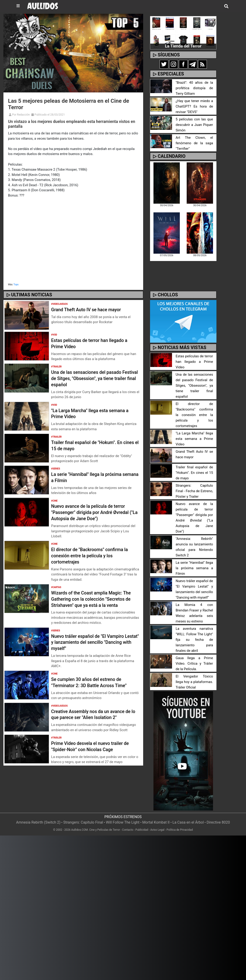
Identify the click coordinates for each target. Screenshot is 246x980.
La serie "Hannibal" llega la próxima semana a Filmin (194, 552)
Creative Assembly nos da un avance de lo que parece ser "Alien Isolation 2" (95, 720)
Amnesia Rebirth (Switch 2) (38, 806)
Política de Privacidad (180, 813)
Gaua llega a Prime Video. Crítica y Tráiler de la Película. (194, 647)
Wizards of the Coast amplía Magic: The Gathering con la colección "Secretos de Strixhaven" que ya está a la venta (95, 602)
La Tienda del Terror (183, 46)
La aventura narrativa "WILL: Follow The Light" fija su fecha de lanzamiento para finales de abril (194, 623)
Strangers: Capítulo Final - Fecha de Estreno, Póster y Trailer (194, 480)
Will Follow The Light (123, 806)
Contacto (128, 813)
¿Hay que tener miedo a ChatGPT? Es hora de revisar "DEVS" (194, 107)
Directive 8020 (218, 806)
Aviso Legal (157, 813)
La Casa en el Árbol (188, 806)
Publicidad (142, 813)
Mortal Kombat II (156, 806)
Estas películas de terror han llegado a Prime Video (194, 362)
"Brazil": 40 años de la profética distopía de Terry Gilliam (194, 88)
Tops (16, 285)
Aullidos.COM (80, 813)
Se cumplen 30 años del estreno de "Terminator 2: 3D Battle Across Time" (94, 688)
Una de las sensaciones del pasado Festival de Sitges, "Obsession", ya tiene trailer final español (91, 378)
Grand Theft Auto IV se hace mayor (91, 309)
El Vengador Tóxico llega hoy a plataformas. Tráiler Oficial (194, 665)
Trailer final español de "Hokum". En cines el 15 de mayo (92, 445)
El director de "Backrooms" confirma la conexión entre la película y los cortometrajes (95, 555)
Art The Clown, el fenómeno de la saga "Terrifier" (194, 143)
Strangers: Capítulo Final (83, 806)
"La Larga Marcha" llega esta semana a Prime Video (194, 428)
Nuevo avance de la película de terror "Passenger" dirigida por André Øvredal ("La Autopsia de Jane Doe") (93, 512)
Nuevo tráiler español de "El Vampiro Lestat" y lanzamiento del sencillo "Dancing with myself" (93, 648)
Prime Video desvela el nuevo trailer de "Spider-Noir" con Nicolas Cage (92, 752)
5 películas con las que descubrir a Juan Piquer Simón (194, 125)
